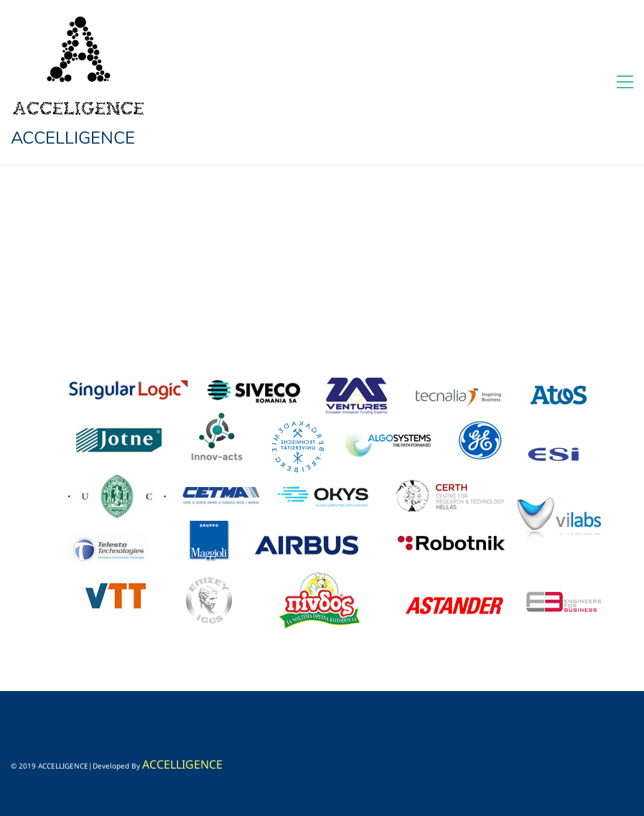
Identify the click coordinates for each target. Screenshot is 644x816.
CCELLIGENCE (186, 764)
